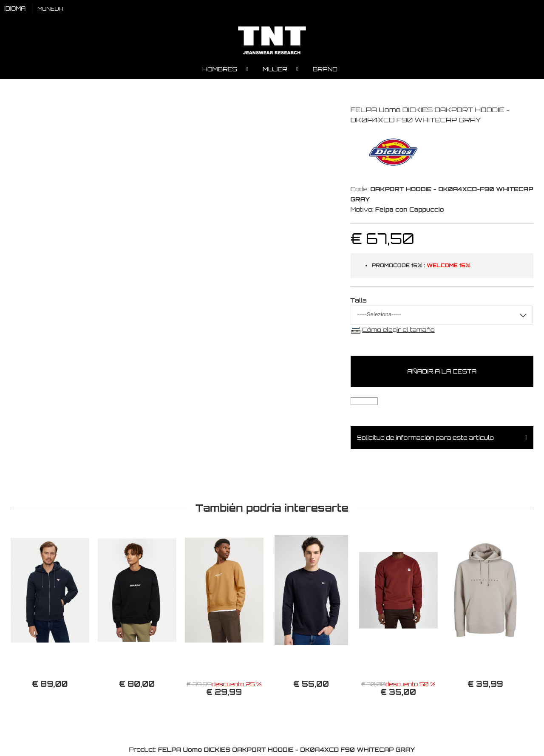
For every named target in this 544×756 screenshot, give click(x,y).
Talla (359, 302)
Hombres (220, 70)
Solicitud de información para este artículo (425, 439)
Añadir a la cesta (442, 372)
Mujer (275, 70)
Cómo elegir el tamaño (398, 331)
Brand (325, 70)
